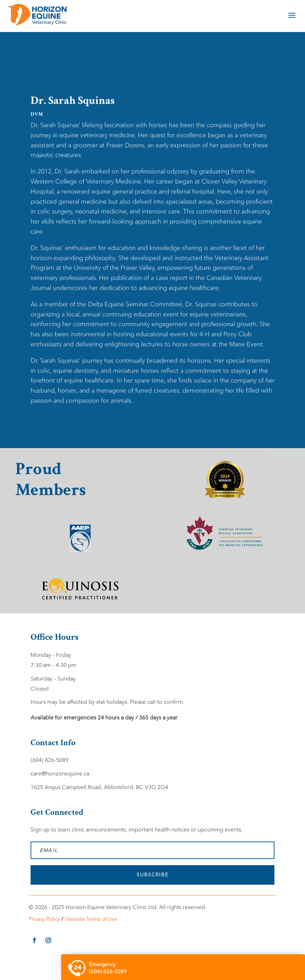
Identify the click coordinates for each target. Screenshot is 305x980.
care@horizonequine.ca (60, 774)
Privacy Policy (44, 919)
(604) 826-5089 (50, 760)
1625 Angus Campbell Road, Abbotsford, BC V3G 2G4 (99, 787)
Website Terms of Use (91, 919)
